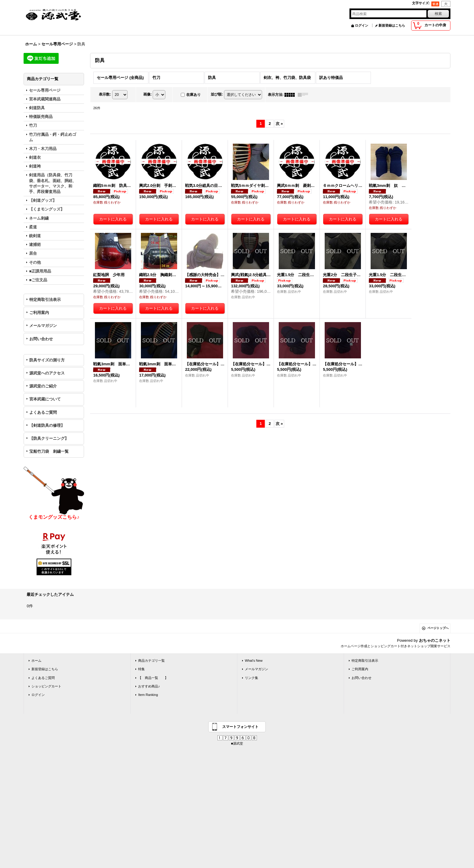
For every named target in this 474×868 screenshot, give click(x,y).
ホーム (36, 661)
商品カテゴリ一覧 (151, 661)
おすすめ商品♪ (149, 686)
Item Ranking (148, 695)
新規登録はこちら (392, 25)
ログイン (362, 25)
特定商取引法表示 (45, 300)
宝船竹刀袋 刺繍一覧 (49, 451)
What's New (254, 661)
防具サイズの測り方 (47, 360)
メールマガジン (43, 326)
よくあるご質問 (43, 412)
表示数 (105, 94)
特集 (141, 669)
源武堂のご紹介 (43, 386)
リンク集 (252, 678)
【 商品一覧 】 (153, 678)
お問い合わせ (41, 339)
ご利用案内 (39, 313)
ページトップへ (438, 628)
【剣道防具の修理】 (47, 425)
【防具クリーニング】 (49, 438)
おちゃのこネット (435, 640)
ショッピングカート (46, 686)
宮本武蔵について (45, 399)
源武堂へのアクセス (47, 373)
